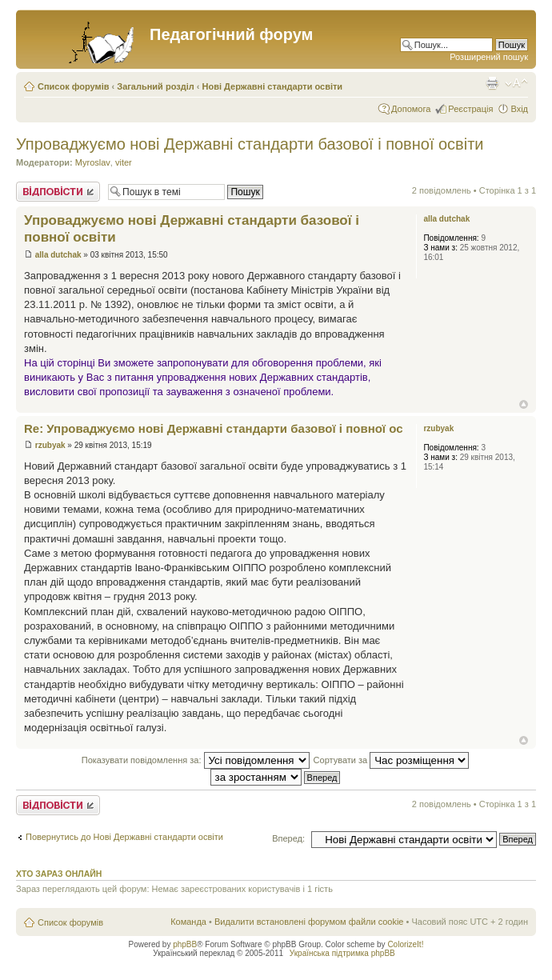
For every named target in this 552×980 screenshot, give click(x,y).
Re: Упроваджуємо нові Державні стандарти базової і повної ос (214, 428)
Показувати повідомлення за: (196, 760)
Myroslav (93, 162)
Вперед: (288, 838)
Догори (524, 404)
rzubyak (50, 445)
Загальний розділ (155, 86)
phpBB (185, 944)
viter (124, 162)
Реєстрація (470, 109)
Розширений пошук (489, 57)
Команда (188, 922)
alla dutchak (58, 255)
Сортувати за (392, 760)
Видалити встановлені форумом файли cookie (309, 922)
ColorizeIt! (405, 944)
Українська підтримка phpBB (342, 953)
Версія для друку (492, 83)
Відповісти (58, 192)
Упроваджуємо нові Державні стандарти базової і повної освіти (250, 144)
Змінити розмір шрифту (516, 83)
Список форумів (73, 86)
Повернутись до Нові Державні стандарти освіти (124, 837)
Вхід (519, 109)
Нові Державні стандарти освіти (273, 86)
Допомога (411, 109)
